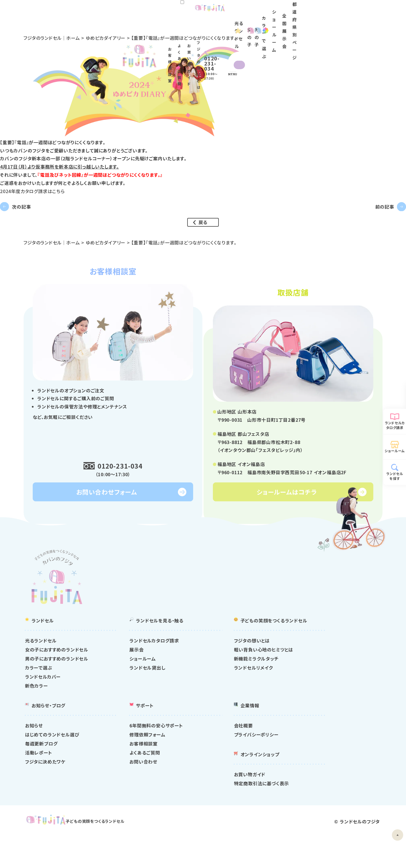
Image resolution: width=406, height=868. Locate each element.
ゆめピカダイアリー (122, 38)
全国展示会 (331, 26)
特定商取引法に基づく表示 (317, 807)
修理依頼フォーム (219, 758)
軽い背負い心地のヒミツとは (319, 673)
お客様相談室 (190, 12)
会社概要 (299, 749)
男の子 (231, 26)
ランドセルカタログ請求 (395, 425)
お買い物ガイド (251, 12)
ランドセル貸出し (219, 691)
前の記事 (374, 217)
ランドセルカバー (131, 700)
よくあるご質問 (220, 12)
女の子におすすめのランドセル (145, 673)
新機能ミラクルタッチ (312, 682)
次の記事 (32, 217)
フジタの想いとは (285, 12)
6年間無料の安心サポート (228, 749)
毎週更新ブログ (129, 767)
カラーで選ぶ (127, 691)
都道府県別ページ (368, 26)
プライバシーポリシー (312, 758)
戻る (203, 244)
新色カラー (124, 709)
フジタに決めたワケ (133, 785)
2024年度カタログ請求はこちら (32, 191)
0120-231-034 (123, 489)
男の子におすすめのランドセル (145, 682)
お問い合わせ (215, 785)
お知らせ (122, 749)
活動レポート (127, 776)
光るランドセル (162, 26)
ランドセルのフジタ (347, 854)
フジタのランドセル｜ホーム (68, 38)
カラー (267, 26)
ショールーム (300, 26)
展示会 (208, 673)
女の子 (200, 26)
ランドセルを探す (395, 476)
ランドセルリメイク (309, 691)
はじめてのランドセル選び (140, 758)
